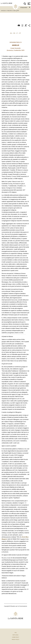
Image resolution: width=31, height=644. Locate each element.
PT (20, 33)
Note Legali (15, 635)
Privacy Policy (15, 639)
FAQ (16, 633)
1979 (18, 11)
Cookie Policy (15, 637)
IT (17, 33)
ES (11, 33)
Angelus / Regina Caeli (9, 11)
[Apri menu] (29, 4)
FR (14, 33)
